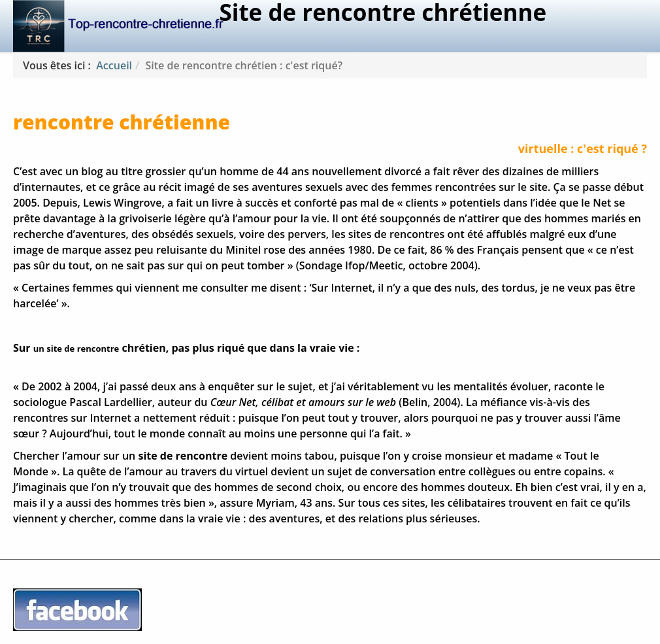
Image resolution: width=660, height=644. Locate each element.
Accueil (114, 65)
